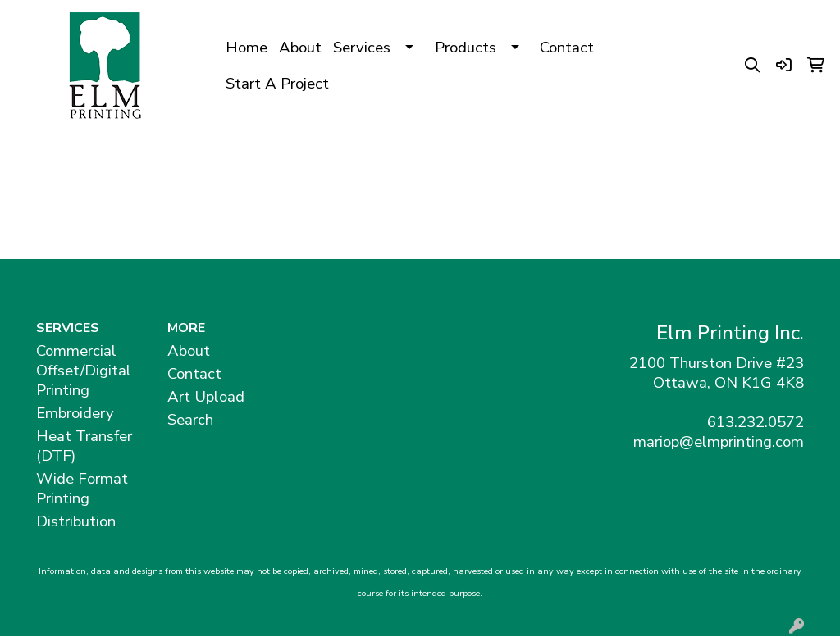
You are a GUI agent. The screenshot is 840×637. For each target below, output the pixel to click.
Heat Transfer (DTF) (84, 446)
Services (362, 48)
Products (466, 48)
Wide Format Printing (82, 489)
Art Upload (206, 397)
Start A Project (277, 84)
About (300, 48)
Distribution (76, 521)
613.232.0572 (756, 422)
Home (247, 48)
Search (190, 420)
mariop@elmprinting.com (719, 442)
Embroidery (75, 413)
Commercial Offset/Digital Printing (84, 371)
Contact (567, 48)
